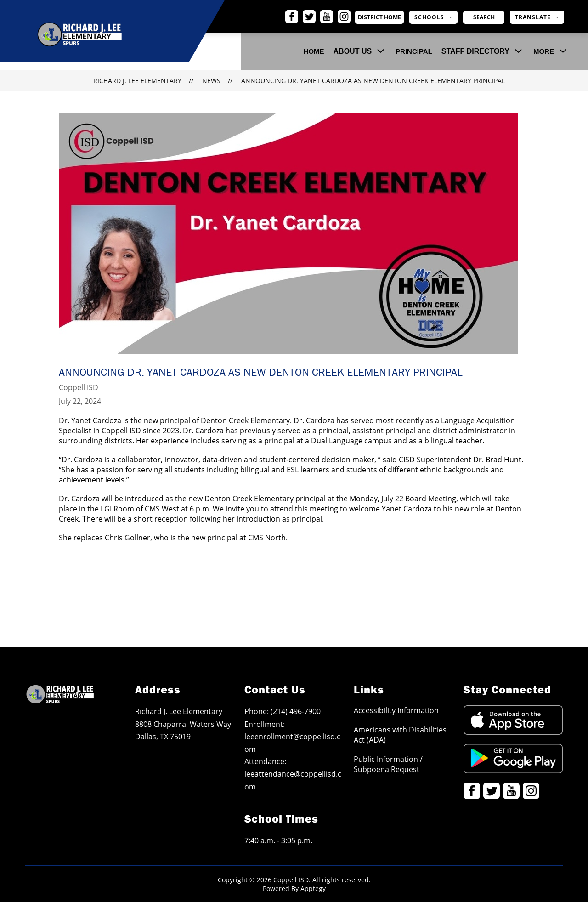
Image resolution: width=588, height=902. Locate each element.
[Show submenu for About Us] (353, 51)
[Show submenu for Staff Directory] (475, 51)
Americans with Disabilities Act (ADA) (400, 735)
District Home (389, 17)
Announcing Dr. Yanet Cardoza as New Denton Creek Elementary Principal (373, 81)
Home (314, 51)
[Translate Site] (537, 17)
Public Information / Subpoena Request (388, 764)
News (211, 81)
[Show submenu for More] (544, 51)
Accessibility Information (396, 710)
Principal (414, 51)
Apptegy (313, 888)
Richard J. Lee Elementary (137, 81)
